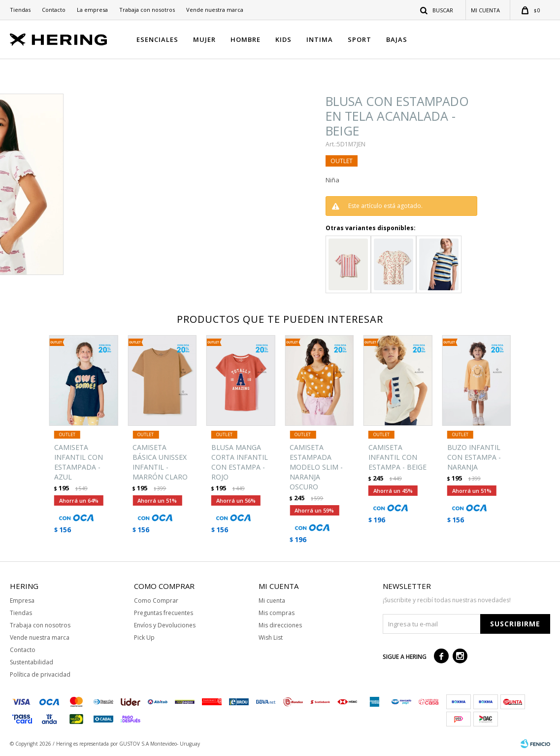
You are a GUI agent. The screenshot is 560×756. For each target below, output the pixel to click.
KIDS (283, 39)
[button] (437, 10)
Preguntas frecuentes (164, 613)
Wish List (271, 637)
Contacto (54, 10)
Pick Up (144, 637)
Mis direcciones (280, 625)
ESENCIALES (157, 39)
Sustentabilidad (32, 662)
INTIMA (320, 39)
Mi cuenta (272, 601)
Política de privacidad (40, 674)
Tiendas (20, 10)
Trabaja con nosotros (147, 10)
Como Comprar (156, 601)
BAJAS (397, 39)
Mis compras (277, 613)
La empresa (92, 10)
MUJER (204, 39)
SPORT (360, 39)
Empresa (22, 601)
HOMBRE (246, 39)
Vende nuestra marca (215, 10)
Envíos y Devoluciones (165, 625)
